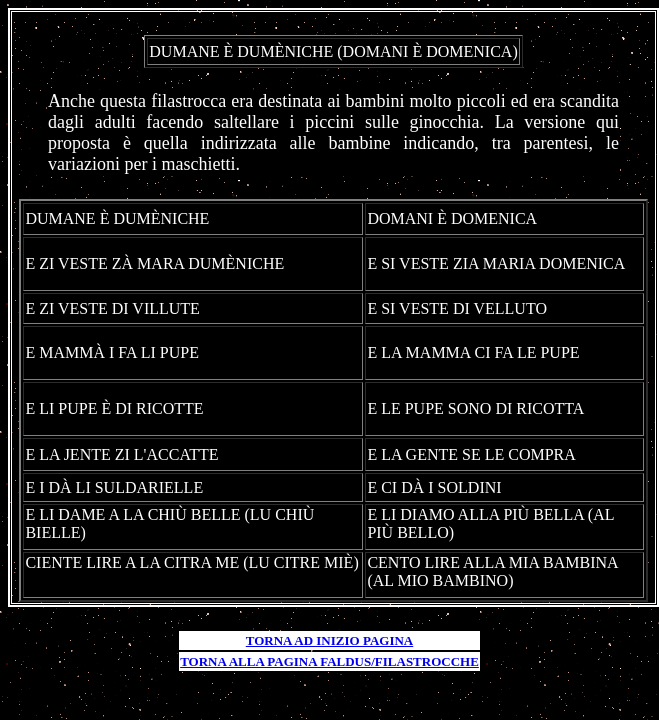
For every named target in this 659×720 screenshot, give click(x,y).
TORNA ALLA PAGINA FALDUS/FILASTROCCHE (329, 661)
